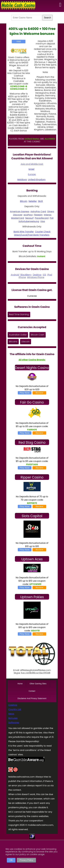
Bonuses (13, 718)
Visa (43, 221)
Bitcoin (24, 201)
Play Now (25, 393)
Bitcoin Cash (38, 335)
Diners (51, 211)
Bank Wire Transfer (24, 232)
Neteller (33, 201)
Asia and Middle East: (32, 164)
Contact (32, 691)
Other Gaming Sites (38, 684)
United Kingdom (37, 180)
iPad (50, 275)
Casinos (13, 705)
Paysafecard (42, 218)
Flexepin (38, 215)
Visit (19, 41)
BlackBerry (26, 275)
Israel (31, 169)
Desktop (37, 275)
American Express (20, 211)
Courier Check (43, 232)
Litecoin (26, 342)
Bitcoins (13, 342)
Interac (48, 215)
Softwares (14, 722)
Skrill (40, 201)
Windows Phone (36, 277)
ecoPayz (28, 215)
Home (20, 684)
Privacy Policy (26, 860)
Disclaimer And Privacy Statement (32, 698)
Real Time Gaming (19, 314)
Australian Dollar (18, 335)
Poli (52, 218)
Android (15, 275)
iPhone (22, 277)
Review (39, 393)
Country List (15, 709)
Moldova (22, 180)
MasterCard (18, 218)
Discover (18, 215)
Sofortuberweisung (29, 221)
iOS (44, 275)
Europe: (32, 174)
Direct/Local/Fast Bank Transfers (32, 235)
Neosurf (29, 218)
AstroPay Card (38, 211)
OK (11, 860)
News (11, 714)
